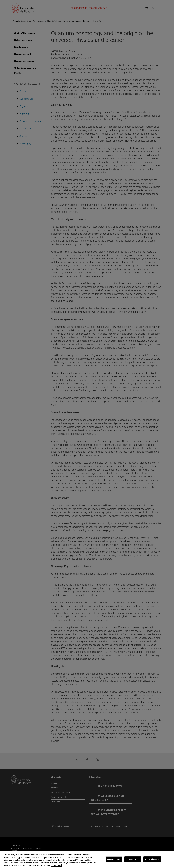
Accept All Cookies (152, 859)
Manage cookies (114, 859)
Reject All (133, 859)
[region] (87, 859)
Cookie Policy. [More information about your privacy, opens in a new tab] (56, 865)
